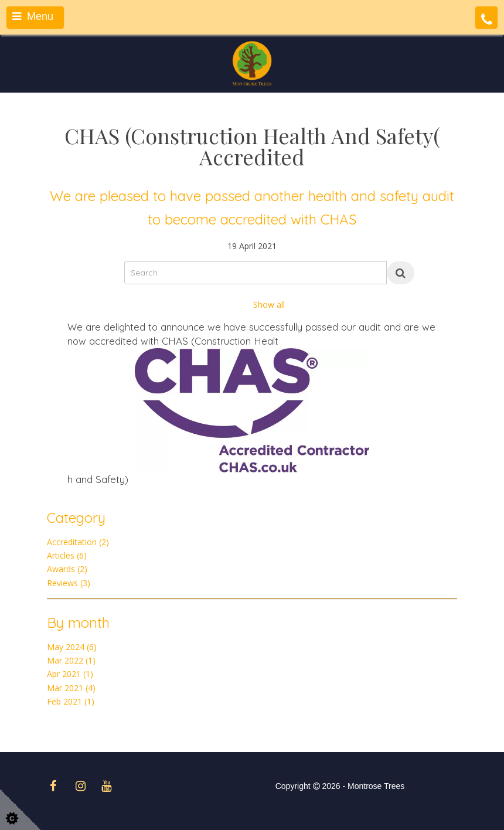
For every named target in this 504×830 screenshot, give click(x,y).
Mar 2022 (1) (71, 660)
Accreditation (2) (78, 542)
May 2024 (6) (72, 647)
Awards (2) (67, 569)
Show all (269, 305)
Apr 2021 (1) (70, 674)
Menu (33, 16)
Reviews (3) (69, 583)
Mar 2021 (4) (71, 688)
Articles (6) (67, 555)
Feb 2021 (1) (71, 701)
